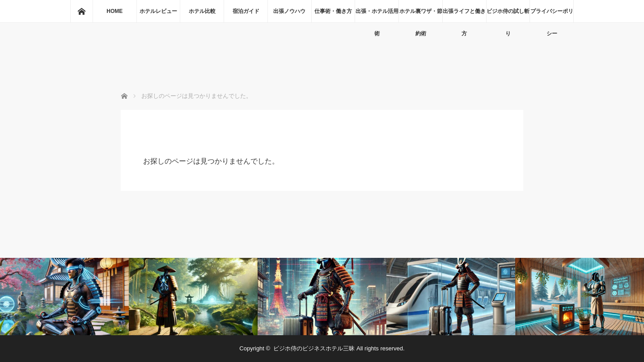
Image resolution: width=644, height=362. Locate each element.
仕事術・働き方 (333, 11)
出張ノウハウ (289, 11)
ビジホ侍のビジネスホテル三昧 (314, 348)
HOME (114, 11)
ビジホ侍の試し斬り (508, 15)
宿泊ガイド (246, 11)
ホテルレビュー (158, 11)
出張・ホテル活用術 (377, 15)
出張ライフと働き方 (464, 15)
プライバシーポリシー (552, 15)
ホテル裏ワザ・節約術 (421, 15)
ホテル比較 (202, 11)
